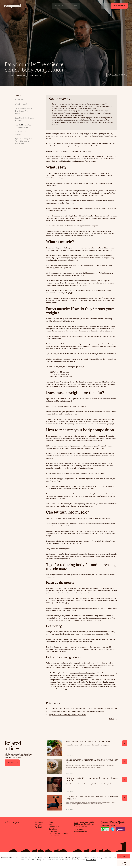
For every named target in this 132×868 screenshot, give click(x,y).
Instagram (39, 825)
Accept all (124, 856)
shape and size (79, 275)
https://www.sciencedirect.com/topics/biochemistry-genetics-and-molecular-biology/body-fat (83, 708)
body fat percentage (104, 233)
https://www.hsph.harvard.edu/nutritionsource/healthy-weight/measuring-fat (76, 711)
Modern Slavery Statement (58, 834)
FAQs (51, 822)
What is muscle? (21, 104)
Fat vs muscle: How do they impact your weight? (24, 111)
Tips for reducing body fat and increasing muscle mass (24, 141)
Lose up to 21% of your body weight (82, 673)
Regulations (53, 831)
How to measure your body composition (23, 126)
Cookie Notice (54, 827)
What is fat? (20, 99)
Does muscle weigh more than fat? (24, 119)
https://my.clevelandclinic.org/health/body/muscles (67, 715)
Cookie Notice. (91, 860)
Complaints (53, 829)
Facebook (39, 827)
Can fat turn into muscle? (21, 133)
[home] (13, 6)
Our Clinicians (54, 836)
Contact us (39, 822)
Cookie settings (124, 863)
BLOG (75, 6)
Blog (51, 824)
